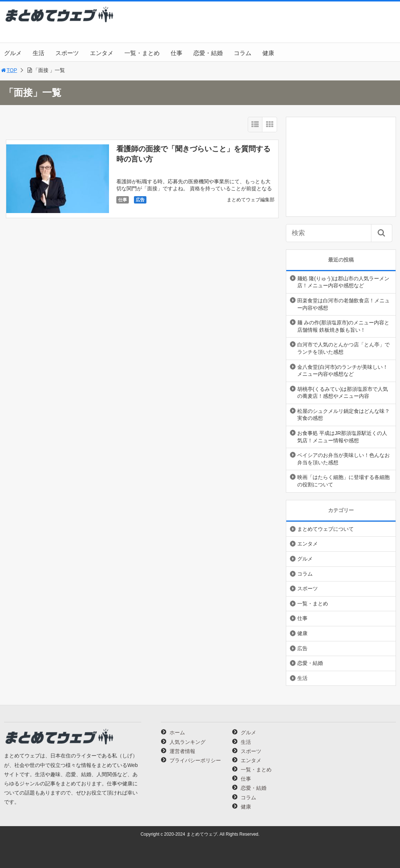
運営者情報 (182, 751)
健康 (268, 53)
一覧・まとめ (142, 53)
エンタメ (102, 53)
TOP (9, 70)
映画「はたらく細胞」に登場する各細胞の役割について (343, 481)
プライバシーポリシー (195, 760)
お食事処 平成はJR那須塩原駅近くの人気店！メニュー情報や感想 (342, 437)
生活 (39, 53)
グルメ (13, 53)
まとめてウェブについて (326, 529)
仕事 (177, 53)
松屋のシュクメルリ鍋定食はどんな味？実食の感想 (343, 415)
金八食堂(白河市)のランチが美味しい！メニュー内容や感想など (343, 371)
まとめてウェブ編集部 (251, 200)
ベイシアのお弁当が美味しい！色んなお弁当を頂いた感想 (343, 459)
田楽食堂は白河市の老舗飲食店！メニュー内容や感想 (343, 304)
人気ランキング (188, 742)
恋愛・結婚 (208, 53)
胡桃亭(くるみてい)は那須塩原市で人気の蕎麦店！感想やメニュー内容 (343, 393)
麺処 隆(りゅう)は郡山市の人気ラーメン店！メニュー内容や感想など (343, 282)
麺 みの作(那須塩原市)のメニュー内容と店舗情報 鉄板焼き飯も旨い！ (343, 326)
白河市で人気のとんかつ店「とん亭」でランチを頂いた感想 (343, 348)
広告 (140, 200)
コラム (243, 53)
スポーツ (67, 53)
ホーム (177, 732)
